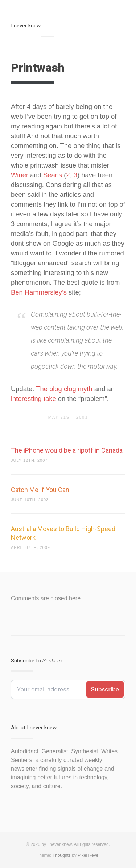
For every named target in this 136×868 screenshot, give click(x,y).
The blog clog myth (64, 389)
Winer (20, 175)
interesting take (34, 399)
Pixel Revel (88, 855)
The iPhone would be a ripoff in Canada (67, 450)
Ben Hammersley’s (39, 292)
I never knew (26, 26)
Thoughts (62, 855)
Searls (53, 175)
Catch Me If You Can (40, 490)
